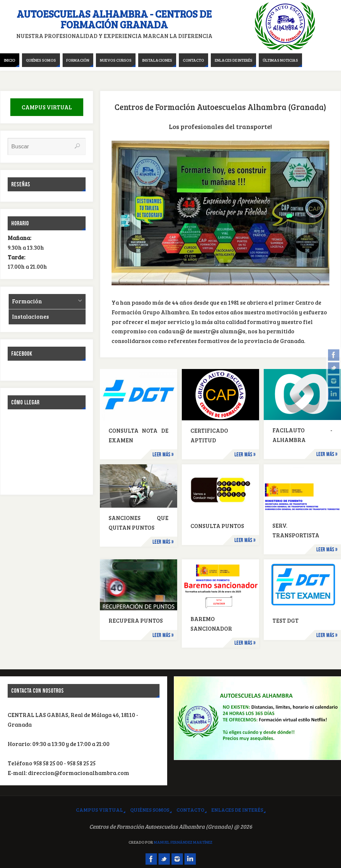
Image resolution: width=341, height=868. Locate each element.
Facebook (22, 354)
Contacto (190, 810)
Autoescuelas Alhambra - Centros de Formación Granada (114, 19)
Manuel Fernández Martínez (183, 842)
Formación (27, 301)
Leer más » (163, 454)
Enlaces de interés (237, 810)
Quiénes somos (150, 810)
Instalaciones (30, 316)
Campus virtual (99, 810)
